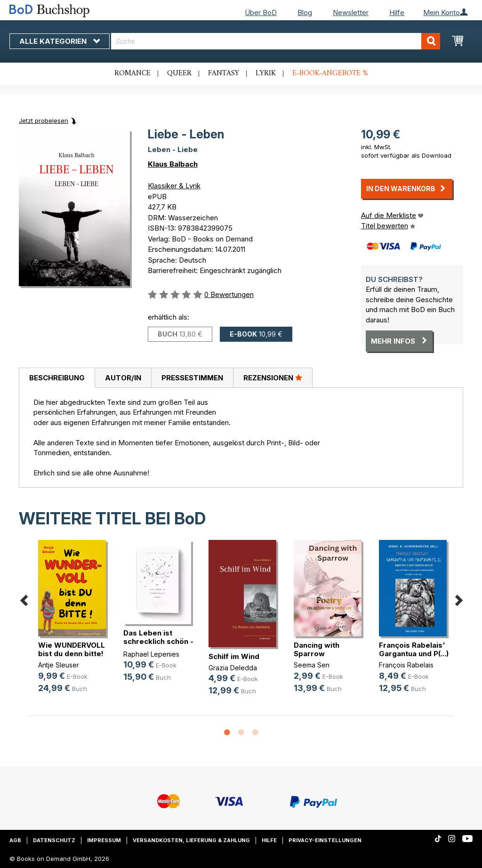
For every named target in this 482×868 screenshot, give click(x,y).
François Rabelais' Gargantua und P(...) (414, 649)
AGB (15, 840)
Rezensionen (273, 378)
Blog (305, 12)
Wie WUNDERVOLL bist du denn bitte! (72, 649)
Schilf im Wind (234, 656)
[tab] (57, 378)
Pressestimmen (192, 378)
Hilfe (397, 12)
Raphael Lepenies (151, 654)
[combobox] (276, 41)
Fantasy (224, 73)
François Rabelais (406, 665)
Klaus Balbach (173, 164)
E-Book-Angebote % (330, 73)
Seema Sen (312, 665)
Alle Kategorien (60, 41)
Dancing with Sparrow (317, 649)
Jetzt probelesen (44, 121)
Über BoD (261, 12)
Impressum (104, 840)
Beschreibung (57, 378)
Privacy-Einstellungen (325, 840)
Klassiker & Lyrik (174, 186)
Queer (179, 73)
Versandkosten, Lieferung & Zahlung (191, 840)
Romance (133, 73)
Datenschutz (54, 840)
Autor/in (123, 378)
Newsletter (351, 12)
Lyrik (266, 73)
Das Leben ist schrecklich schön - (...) (158, 641)
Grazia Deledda (233, 668)
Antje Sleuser (59, 665)
